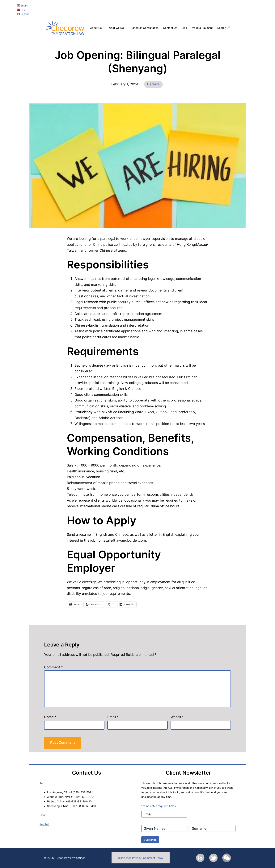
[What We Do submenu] (125, 28)
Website (177, 717)
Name (50, 717)
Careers (153, 84)
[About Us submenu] (103, 28)
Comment (53, 667)
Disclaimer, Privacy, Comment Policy (141, 858)
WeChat (44, 824)
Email (113, 717)
